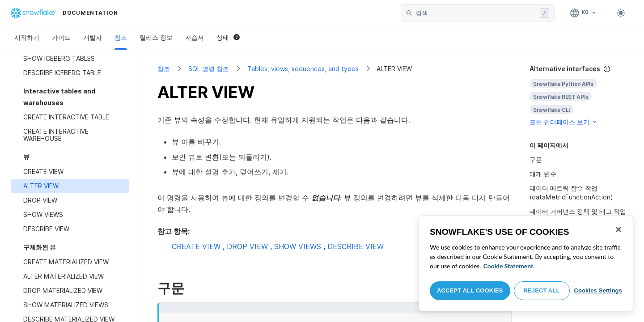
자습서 (195, 37)
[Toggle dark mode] (621, 13)
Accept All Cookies (470, 290)
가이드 (61, 37)
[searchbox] (476, 13)
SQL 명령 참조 (209, 69)
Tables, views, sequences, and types (303, 69)
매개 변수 (543, 174)
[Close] (619, 229)
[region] (526, 263)
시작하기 (27, 37)
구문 (536, 159)
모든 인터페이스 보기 (563, 122)
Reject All (542, 290)
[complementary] (580, 95)
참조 (121, 37)
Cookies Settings (598, 290)
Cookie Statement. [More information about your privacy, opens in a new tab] (509, 266)
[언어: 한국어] (583, 13)
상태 (228, 37)
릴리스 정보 (156, 37)
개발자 (93, 37)
